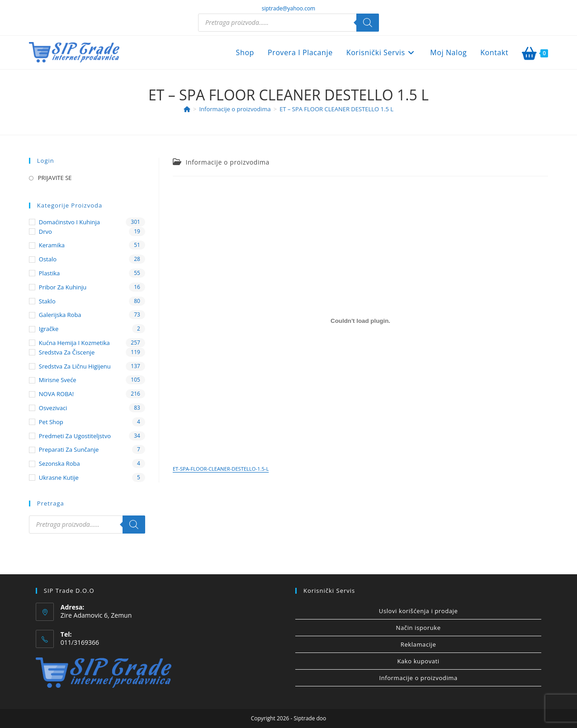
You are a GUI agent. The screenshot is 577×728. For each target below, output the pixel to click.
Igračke (49, 329)
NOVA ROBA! (56, 394)
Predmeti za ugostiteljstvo (75, 436)
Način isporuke (419, 628)
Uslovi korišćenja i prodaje (418, 611)
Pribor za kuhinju (63, 287)
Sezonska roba (59, 463)
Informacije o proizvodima (228, 162)
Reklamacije (419, 644)
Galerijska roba (60, 315)
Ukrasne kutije (59, 477)
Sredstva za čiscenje (67, 352)
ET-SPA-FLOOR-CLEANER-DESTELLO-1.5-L (221, 469)
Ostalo (48, 259)
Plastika (50, 273)
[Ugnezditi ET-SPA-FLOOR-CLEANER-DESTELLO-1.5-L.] (360, 321)
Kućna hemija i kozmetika (74, 343)
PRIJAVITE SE (55, 178)
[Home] (187, 109)
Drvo (45, 232)
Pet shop (51, 422)
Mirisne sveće (58, 380)
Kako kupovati (418, 661)
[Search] (368, 23)
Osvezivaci (53, 408)
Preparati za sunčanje (69, 449)
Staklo (47, 301)
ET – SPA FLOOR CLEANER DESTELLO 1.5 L (336, 109)
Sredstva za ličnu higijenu (75, 366)
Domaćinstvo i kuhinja (69, 222)
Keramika (52, 245)
